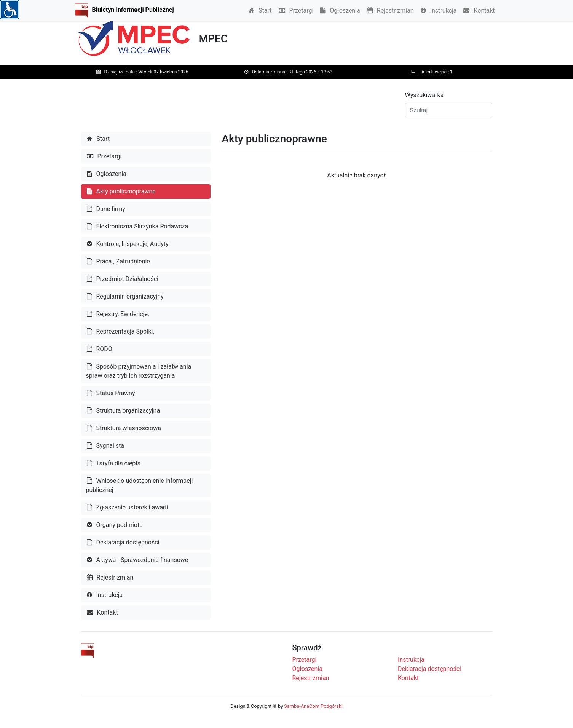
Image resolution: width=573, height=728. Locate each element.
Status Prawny (111, 393)
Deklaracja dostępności (123, 542)
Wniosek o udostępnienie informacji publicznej (140, 485)
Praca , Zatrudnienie (118, 261)
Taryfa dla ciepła (114, 463)
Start (260, 10)
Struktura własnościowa (124, 428)
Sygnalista (105, 446)
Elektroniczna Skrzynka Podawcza (138, 226)
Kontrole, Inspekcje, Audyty (128, 244)
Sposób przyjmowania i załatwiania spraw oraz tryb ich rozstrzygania (139, 371)
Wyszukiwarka (425, 95)
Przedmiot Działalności (123, 279)
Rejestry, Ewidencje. (118, 314)
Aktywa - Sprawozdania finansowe (138, 560)
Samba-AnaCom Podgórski (313, 706)
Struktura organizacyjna (124, 411)
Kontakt (479, 10)
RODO (100, 349)
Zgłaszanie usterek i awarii (128, 507)
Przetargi (296, 10)
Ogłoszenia (340, 10)
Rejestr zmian (390, 10)
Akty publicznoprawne (121, 191)
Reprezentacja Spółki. (121, 331)
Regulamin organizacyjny (125, 296)
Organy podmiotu (115, 525)
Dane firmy (106, 209)
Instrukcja (439, 10)
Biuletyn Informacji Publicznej (133, 10)
